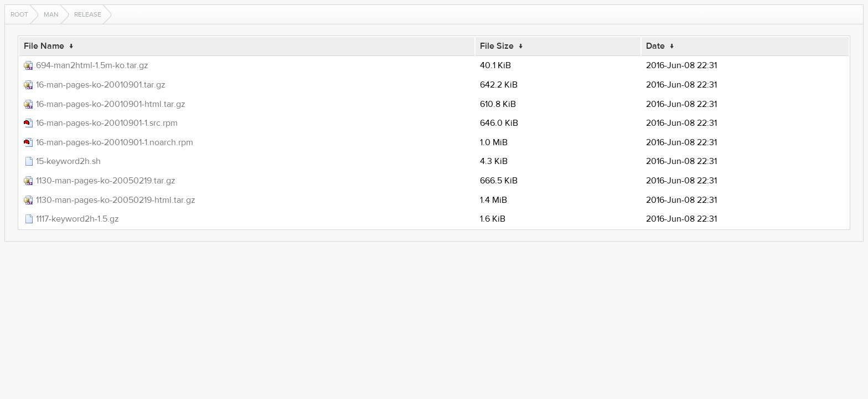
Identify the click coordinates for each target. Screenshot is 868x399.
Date (655, 46)
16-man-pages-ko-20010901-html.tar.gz (111, 104)
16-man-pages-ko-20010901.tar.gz (101, 85)
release (88, 14)
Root (19, 14)
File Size (497, 46)
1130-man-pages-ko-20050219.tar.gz (106, 181)
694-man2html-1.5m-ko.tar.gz (92, 65)
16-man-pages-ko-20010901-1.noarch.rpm (115, 142)
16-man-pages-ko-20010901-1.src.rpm (107, 123)
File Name (44, 46)
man (51, 14)
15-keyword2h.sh (68, 161)
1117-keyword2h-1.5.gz (77, 219)
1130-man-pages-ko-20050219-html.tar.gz (116, 200)
